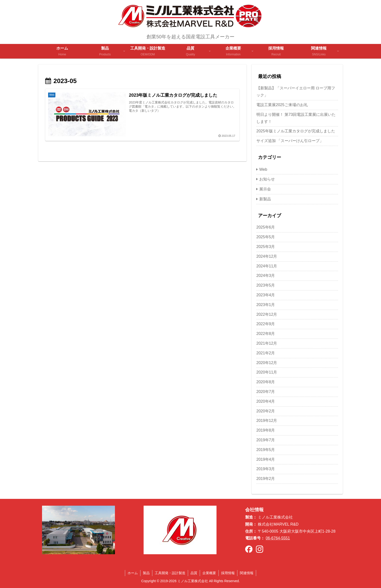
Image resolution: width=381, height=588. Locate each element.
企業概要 (209, 573)
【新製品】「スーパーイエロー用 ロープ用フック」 (296, 92)
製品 (146, 573)
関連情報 (247, 573)
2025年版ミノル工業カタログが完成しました (296, 131)
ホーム (133, 573)
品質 (194, 573)
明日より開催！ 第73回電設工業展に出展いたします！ (296, 118)
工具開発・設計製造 (170, 573)
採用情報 (228, 573)
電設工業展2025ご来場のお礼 (282, 105)
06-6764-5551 (278, 538)
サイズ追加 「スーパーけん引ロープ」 (290, 141)
